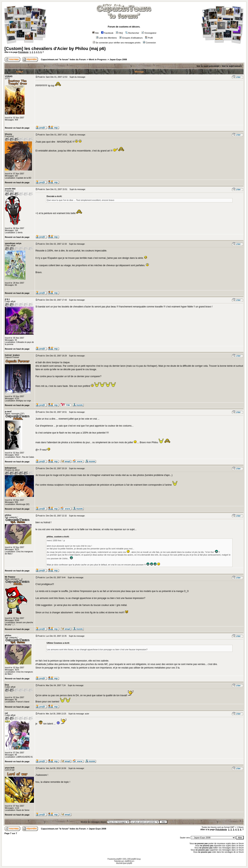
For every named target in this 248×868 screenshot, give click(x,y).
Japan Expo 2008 (118, 59)
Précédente (23, 52)
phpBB (118, 859)
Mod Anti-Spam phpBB (124, 863)
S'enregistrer (149, 33)
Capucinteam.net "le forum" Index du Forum (63, 59)
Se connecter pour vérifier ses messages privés (117, 43)
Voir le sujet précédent (208, 66)
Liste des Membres (106, 38)
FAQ (119, 33)
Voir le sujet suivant (232, 66)
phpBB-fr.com (129, 861)
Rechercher (132, 33)
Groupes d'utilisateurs (131, 38)
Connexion (149, 43)
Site (96, 33)
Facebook (107, 33)
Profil (149, 38)
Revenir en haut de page (17, 128)
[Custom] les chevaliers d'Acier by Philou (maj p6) (55, 49)
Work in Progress (98, 59)
